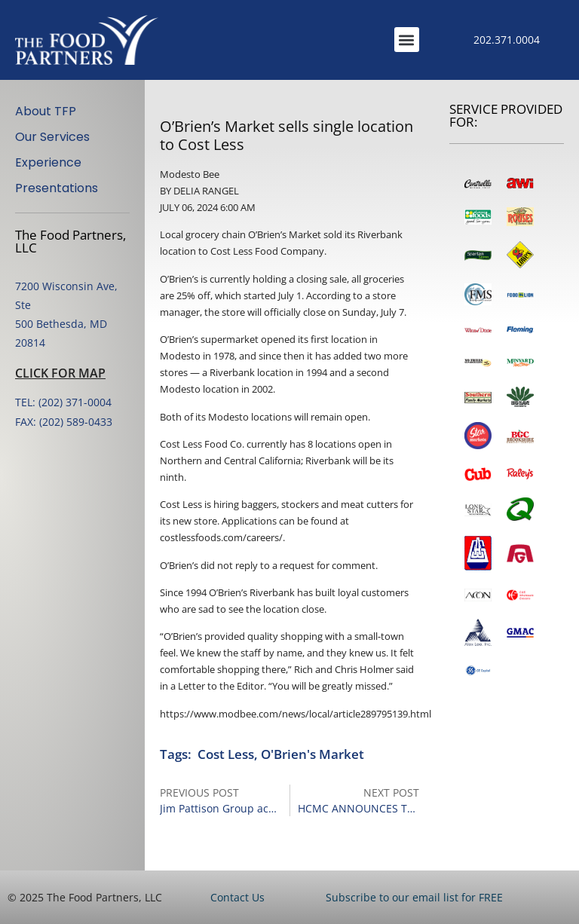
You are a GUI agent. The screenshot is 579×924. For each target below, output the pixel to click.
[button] (407, 40)
